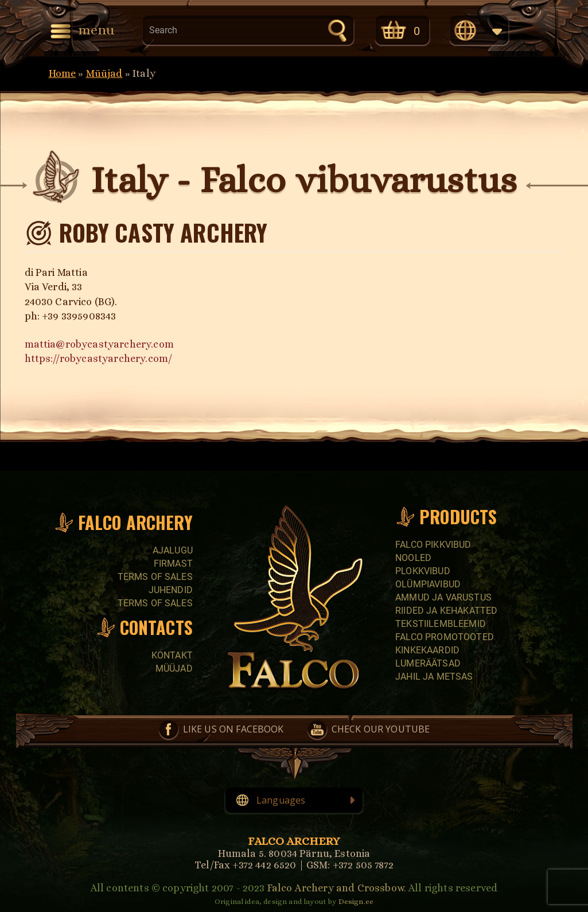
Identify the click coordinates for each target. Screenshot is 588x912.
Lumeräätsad (428, 663)
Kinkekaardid (427, 650)
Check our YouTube (381, 729)
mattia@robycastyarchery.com (99, 344)
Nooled (413, 558)
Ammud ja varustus (443, 597)
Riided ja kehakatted (446, 611)
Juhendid (171, 590)
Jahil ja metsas (434, 677)
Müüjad (104, 73)
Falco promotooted (445, 637)
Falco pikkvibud (433, 545)
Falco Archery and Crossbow (336, 888)
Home (63, 73)
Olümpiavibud (428, 584)
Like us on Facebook (233, 729)
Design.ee (356, 901)
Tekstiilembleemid (441, 624)
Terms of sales (155, 577)
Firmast (173, 564)
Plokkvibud (423, 571)
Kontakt (172, 655)
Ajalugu (173, 550)
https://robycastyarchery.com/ (99, 358)
